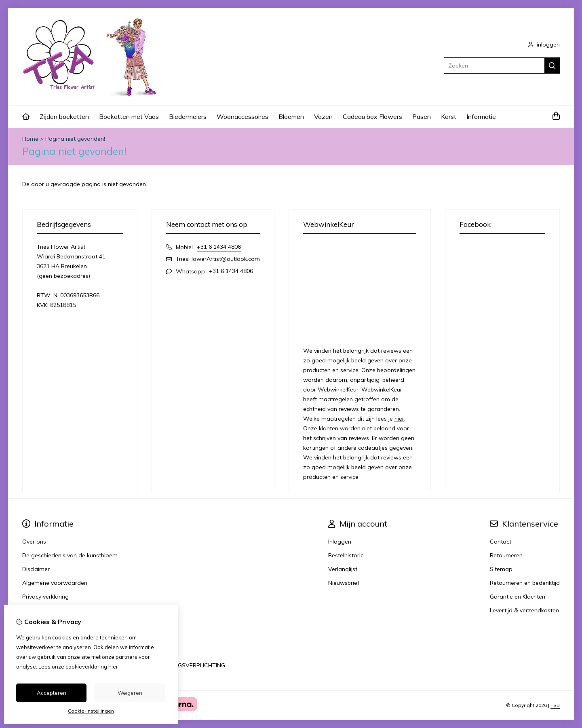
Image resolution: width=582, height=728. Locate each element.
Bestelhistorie (346, 555)
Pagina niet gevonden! (75, 139)
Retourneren (506, 555)
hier (399, 419)
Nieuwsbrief (344, 583)
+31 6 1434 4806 (219, 247)
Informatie (481, 116)
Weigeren (130, 693)
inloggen (544, 44)
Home (30, 139)
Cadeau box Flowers (372, 116)
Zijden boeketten (64, 116)
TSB (555, 705)
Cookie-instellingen (91, 711)
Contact (501, 542)
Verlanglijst (343, 569)
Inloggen (340, 542)
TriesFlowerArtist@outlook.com (218, 259)
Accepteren (52, 693)
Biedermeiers (188, 116)
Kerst (449, 116)
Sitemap (501, 569)
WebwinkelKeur (338, 389)
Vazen (323, 116)
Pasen (422, 116)
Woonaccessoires (242, 116)
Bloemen (291, 116)
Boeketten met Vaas (129, 116)
